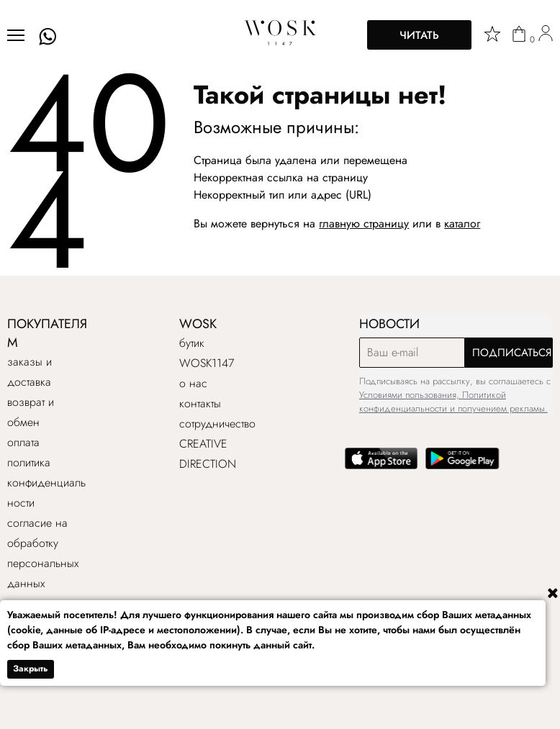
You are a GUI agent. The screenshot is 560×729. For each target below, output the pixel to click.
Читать (419, 35)
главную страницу (364, 223)
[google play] (462, 466)
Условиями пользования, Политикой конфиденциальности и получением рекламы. (453, 402)
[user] (546, 35)
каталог (462, 223)
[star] (492, 34)
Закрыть (31, 669)
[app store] (381, 466)
